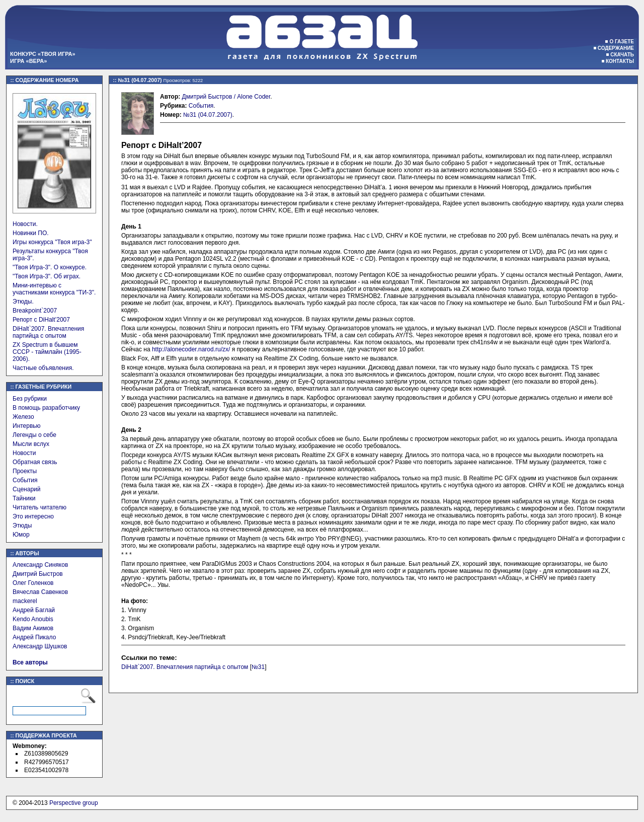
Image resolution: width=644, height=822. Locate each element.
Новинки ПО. (31, 233)
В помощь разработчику (46, 408)
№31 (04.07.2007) (208, 115)
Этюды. (23, 302)
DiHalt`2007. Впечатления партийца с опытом (48, 332)
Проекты (25, 471)
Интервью (27, 426)
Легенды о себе (34, 435)
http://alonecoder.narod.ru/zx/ (191, 349)
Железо (23, 417)
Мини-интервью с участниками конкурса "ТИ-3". (54, 289)
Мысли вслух (31, 444)
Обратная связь (35, 462)
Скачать (622, 55)
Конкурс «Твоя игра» (43, 54)
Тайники (24, 498)
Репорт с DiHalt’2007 (41, 320)
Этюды (22, 526)
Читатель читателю (39, 507)
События (25, 480)
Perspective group (74, 803)
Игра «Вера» (28, 61)
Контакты (620, 61)
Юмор (21, 535)
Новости (24, 453)
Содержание (616, 48)
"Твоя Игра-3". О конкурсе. (50, 267)
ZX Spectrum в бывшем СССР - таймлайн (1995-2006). (47, 352)
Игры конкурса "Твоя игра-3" (52, 242)
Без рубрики (30, 399)
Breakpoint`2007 (35, 311)
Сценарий (26, 489)
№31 (258, 667)
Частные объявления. (43, 368)
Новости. (25, 224)
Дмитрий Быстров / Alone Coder (226, 97)
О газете (622, 42)
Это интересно (33, 516)
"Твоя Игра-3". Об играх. (47, 276)
